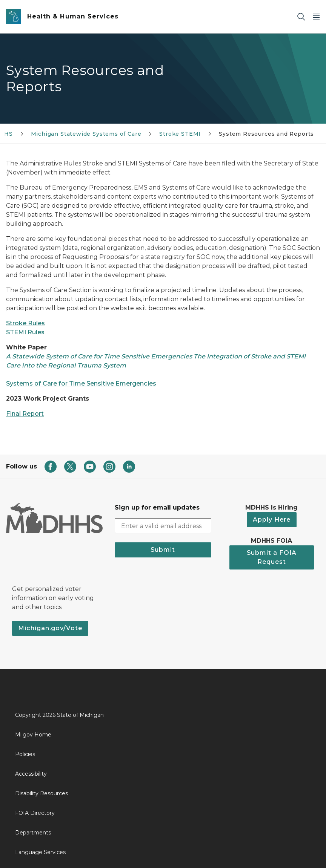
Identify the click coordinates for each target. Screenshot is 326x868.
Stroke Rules (25, 323)
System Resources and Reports (266, 134)
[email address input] (163, 526)
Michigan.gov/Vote (50, 628)
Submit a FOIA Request (272, 557)
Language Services (40, 852)
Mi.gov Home (33, 735)
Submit (163, 550)
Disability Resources (42, 793)
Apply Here (272, 520)
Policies (25, 754)
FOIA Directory (35, 813)
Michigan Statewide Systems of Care (86, 134)
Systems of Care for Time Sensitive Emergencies (81, 383)
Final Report (25, 414)
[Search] (301, 17)
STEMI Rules (25, 332)
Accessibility (31, 774)
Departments (33, 833)
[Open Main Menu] (316, 17)
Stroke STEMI (180, 134)
